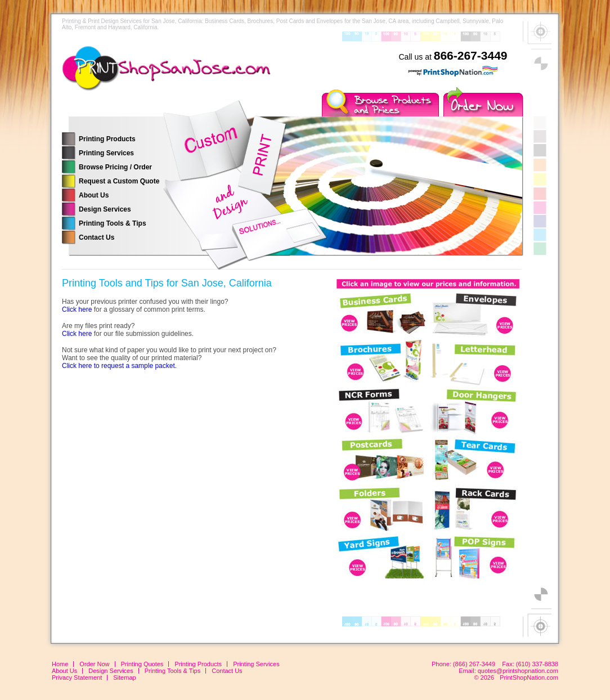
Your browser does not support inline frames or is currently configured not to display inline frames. (428, 427)
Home (60, 664)
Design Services (105, 209)
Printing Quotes (142, 664)
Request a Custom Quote (119, 181)
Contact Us (97, 237)
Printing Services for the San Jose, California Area (186, 76)
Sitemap (124, 677)
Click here (77, 309)
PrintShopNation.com (529, 677)
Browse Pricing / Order (115, 167)
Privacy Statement (77, 677)
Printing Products (107, 139)
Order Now (94, 664)
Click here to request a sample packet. (119, 366)
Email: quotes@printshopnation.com (508, 671)
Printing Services (106, 153)
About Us (94, 195)
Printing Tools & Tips (113, 223)
